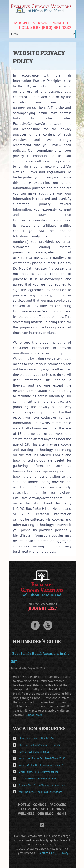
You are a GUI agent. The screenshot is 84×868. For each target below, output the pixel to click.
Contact (43, 853)
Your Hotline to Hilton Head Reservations (40, 792)
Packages (58, 805)
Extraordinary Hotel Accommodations (38, 772)
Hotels (24, 805)
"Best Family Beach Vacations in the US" (40, 745)
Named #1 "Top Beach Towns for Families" (41, 765)
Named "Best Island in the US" (34, 752)
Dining (58, 809)
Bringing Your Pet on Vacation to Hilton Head (42, 785)
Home (61, 814)
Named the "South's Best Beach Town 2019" (42, 758)
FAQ (54, 853)
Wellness (26, 814)
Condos (40, 805)
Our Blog (45, 814)
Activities (29, 809)
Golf (45, 809)
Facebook (35, 625)
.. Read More (34, 715)
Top (42, 825)
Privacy (64, 853)
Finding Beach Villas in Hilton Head (37, 778)
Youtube (48, 625)
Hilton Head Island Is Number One (37, 738)
